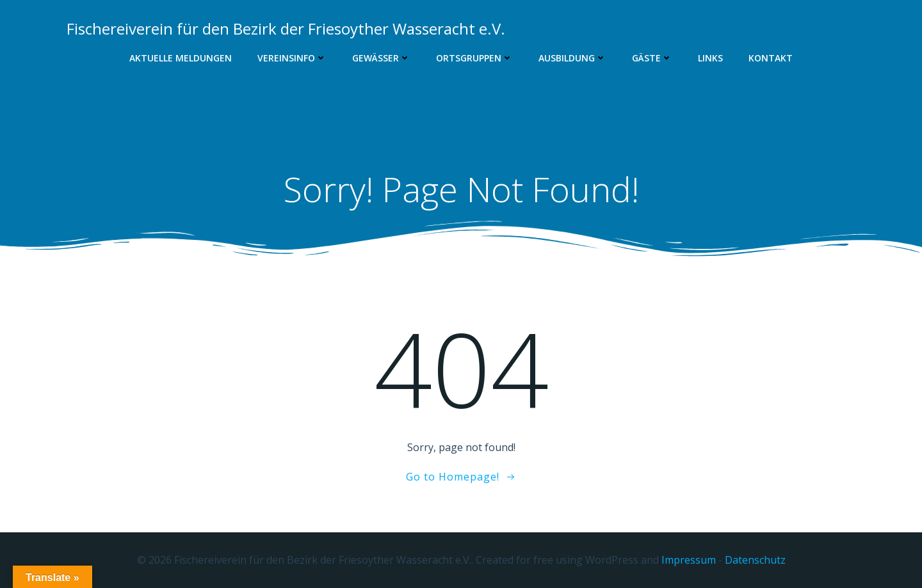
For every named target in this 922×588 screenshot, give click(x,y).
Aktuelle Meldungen (181, 58)
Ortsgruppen (474, 58)
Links (710, 58)
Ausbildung (572, 58)
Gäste (652, 58)
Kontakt (771, 58)
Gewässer (381, 58)
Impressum (689, 560)
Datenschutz (755, 560)
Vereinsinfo (292, 58)
